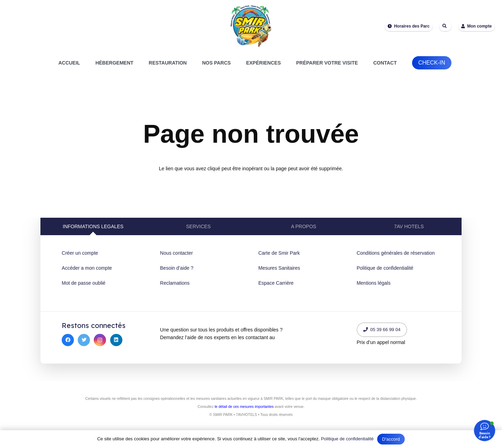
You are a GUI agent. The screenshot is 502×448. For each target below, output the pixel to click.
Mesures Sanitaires (279, 268)
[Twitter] (84, 340)
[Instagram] (100, 340)
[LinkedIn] (116, 340)
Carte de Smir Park (279, 253)
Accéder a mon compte (87, 268)
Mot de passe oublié (83, 283)
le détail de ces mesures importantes (244, 407)
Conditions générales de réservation (396, 253)
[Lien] (251, 26)
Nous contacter (176, 253)
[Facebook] (68, 340)
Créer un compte (80, 253)
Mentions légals (374, 283)
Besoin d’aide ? (177, 268)
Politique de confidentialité (385, 268)
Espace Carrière (276, 283)
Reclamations (175, 283)
